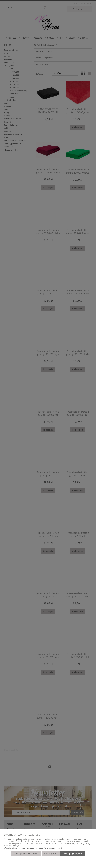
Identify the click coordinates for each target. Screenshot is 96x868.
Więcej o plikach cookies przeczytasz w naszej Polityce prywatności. (33, 848)
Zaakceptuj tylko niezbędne (26, 853)
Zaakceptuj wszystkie (73, 853)
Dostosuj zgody (51, 853)
